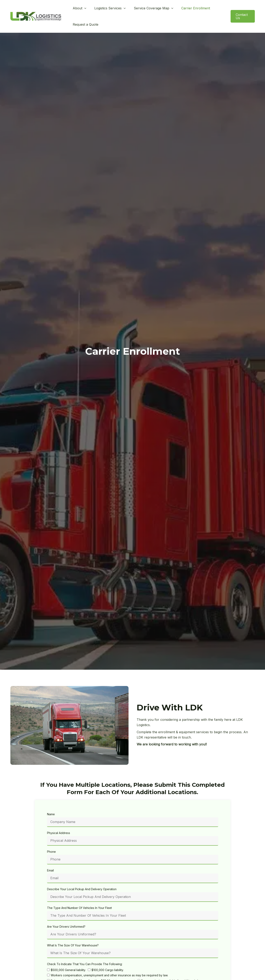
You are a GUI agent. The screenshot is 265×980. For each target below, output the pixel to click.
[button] (83, 10)
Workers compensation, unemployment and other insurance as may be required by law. (109, 962)
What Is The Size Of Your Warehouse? (73, 932)
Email (50, 857)
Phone (51, 838)
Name (51, 801)
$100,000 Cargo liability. (108, 956)
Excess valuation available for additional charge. (174, 967)
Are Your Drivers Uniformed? (66, 913)
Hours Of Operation (60, 976)
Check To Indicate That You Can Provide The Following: (85, 951)
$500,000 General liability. (68, 956)
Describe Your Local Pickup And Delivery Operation (82, 876)
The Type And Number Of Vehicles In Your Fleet (79, 894)
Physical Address (59, 819)
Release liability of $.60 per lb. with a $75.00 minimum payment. (93, 967)
